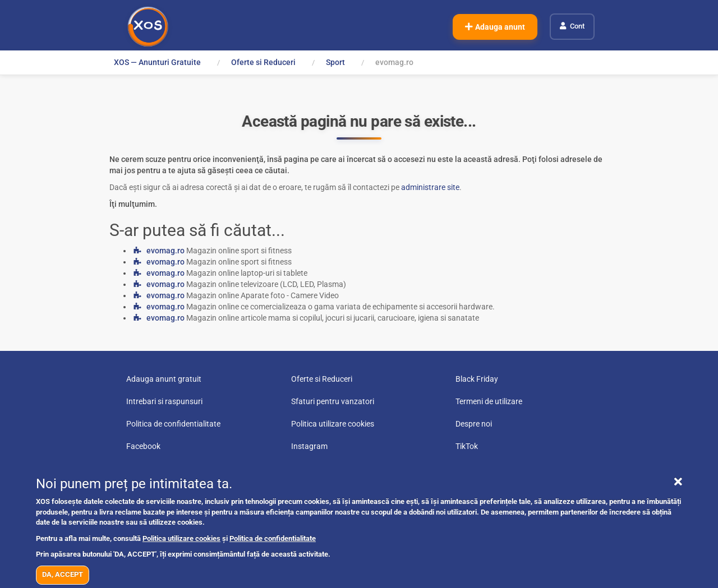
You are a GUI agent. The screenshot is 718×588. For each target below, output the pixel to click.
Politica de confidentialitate (273, 538)
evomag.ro (165, 251)
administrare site (430, 187)
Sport (335, 62)
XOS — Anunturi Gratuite (157, 62)
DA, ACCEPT (63, 574)
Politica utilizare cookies (181, 538)
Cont (577, 26)
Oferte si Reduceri (263, 62)
